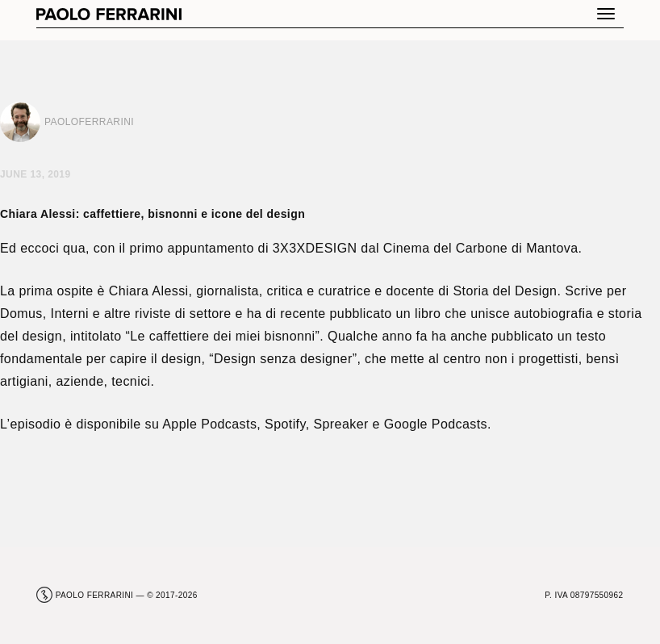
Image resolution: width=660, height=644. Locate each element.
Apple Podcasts (209, 424)
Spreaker (340, 424)
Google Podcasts (436, 424)
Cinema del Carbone (445, 248)
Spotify (285, 424)
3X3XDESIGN (315, 248)
